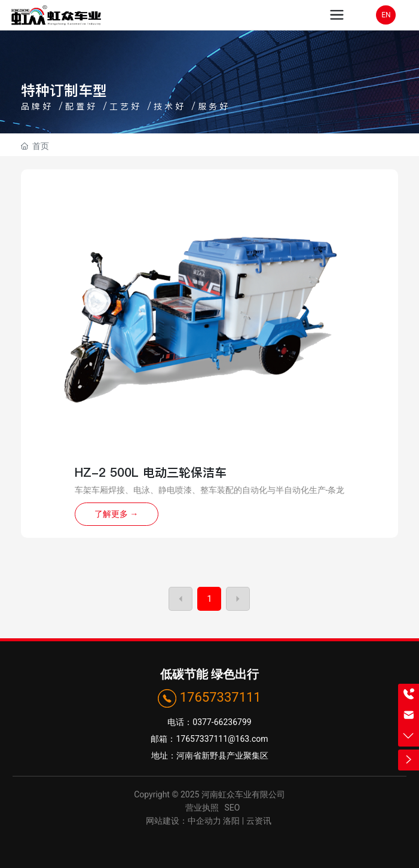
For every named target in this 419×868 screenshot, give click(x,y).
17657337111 (221, 697)
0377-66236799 (222, 722)
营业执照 (202, 808)
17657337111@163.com (222, 739)
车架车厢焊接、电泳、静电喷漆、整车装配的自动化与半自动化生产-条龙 (210, 490)
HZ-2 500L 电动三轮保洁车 (151, 473)
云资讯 (260, 821)
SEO (233, 808)
